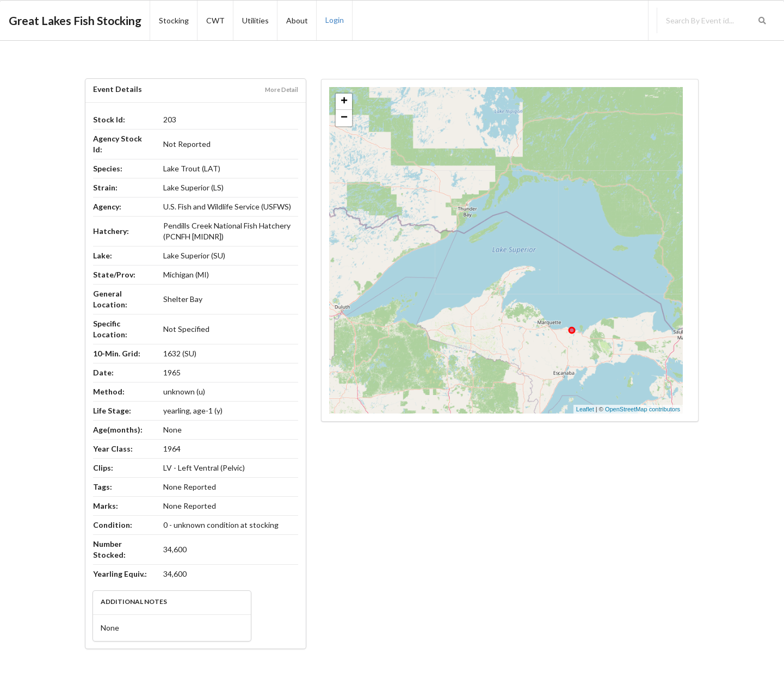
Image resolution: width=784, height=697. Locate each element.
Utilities (255, 20)
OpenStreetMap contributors (643, 409)
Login (335, 20)
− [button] (344, 118)
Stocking (174, 20)
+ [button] (344, 102)
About (297, 20)
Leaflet (585, 409)
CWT (215, 20)
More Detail (282, 90)
